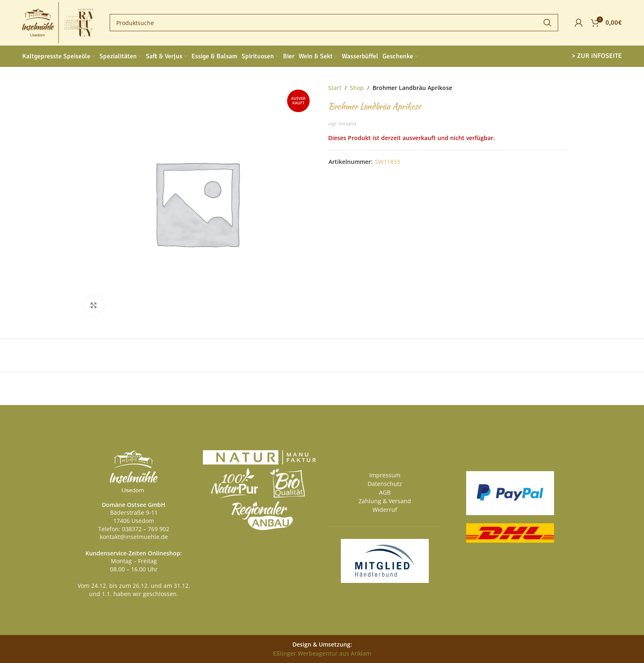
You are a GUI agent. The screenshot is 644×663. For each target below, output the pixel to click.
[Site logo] (58, 22)
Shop (357, 88)
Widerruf (385, 510)
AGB (385, 492)
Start (335, 88)
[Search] (334, 23)
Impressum (385, 475)
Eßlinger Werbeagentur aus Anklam (322, 653)
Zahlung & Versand (385, 501)
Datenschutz (385, 484)
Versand (347, 123)
